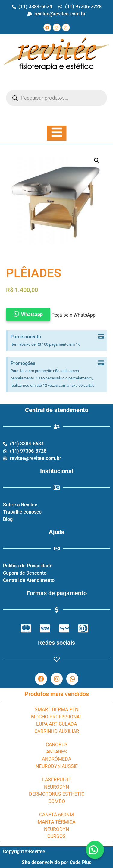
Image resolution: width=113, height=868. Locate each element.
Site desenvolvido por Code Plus (56, 862)
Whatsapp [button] (32, 314)
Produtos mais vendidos (57, 694)
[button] (95, 850)
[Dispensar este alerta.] (101, 337)
